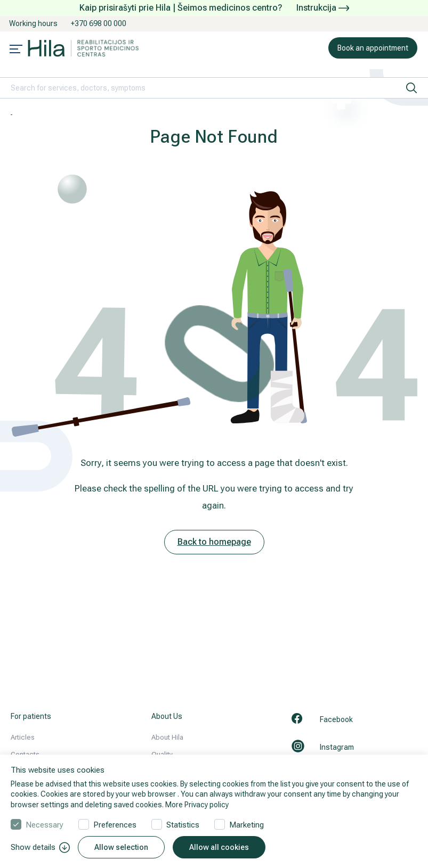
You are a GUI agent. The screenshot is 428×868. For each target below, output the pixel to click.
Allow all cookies (219, 847)
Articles (23, 737)
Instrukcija (323, 8)
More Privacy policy (197, 805)
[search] (411, 88)
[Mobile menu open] (16, 50)
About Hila (167, 737)
